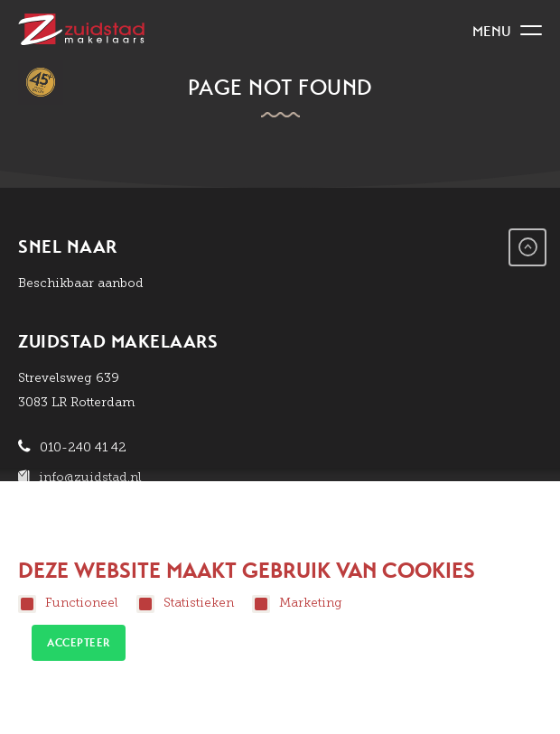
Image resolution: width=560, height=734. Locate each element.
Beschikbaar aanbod (81, 283)
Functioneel (68, 604)
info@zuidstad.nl (90, 477)
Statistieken (185, 604)
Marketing (297, 604)
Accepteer (79, 643)
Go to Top (527, 247)
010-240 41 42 (83, 447)
